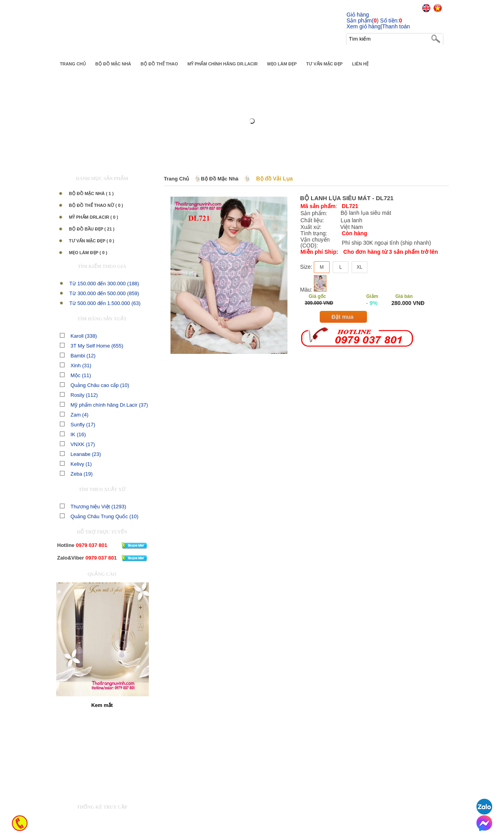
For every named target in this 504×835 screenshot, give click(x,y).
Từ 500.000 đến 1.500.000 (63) (105, 303)
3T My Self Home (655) (92, 346)
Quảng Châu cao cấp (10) (94, 385)
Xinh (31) (76, 365)
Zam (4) (74, 415)
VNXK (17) (77, 444)
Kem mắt (102, 705)
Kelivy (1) (76, 464)
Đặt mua (342, 317)
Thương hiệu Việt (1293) (93, 507)
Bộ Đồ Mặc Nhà (220, 179)
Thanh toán (396, 26)
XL (360, 267)
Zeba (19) (76, 474)
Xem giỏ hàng (364, 26)
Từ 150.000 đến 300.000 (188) (104, 284)
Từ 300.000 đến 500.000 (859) (104, 293)
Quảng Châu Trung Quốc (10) (99, 516)
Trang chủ (176, 179)
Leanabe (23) (80, 454)
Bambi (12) (78, 356)
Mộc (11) (75, 375)
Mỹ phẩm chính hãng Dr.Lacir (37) (104, 405)
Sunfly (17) (78, 425)
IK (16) (73, 434)
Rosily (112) (79, 395)
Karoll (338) (78, 336)
